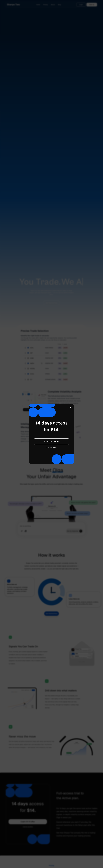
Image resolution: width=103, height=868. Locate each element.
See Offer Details (52, 442)
